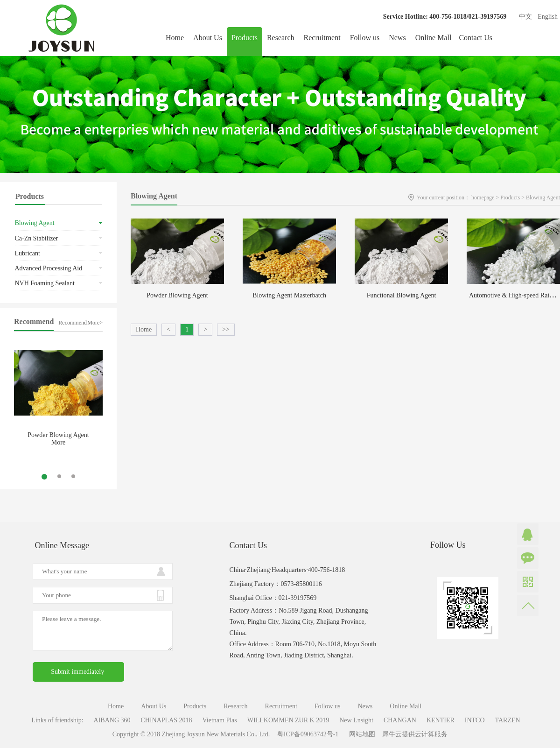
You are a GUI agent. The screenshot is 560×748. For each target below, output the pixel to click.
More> (95, 323)
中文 (525, 17)
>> (226, 329)
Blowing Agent (543, 198)
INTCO (475, 720)
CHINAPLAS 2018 (167, 720)
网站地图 (360, 734)
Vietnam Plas (220, 720)
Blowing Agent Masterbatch (289, 295)
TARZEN (508, 720)
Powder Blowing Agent (58, 435)
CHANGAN (400, 720)
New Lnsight (356, 720)
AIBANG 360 (112, 720)
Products (510, 198)
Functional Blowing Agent (402, 295)
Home (175, 38)
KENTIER (441, 720)
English (548, 17)
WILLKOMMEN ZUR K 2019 (288, 720)
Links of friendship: (57, 720)
